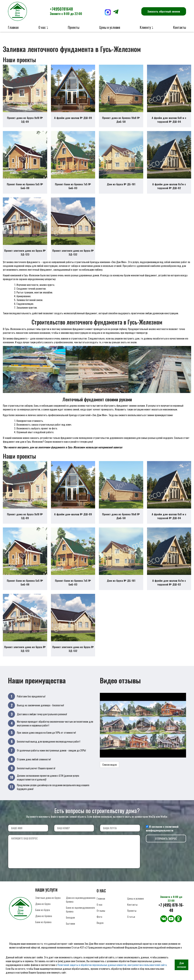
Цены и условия (110, 27)
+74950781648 (66, 11)
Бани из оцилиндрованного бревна (80, 909)
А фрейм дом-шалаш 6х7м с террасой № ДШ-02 (169, 186)
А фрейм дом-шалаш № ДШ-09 (73, 118)
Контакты (180, 27)
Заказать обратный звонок (164, 11)
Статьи (131, 917)
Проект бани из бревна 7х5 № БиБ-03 (73, 186)
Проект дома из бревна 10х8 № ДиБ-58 (121, 120)
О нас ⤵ (43, 27)
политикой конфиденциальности (162, 828)
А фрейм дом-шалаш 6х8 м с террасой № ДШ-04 (169, 120)
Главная (13, 27)
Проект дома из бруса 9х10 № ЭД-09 (25, 120)
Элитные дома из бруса (48, 898)
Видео (100, 923)
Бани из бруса (43, 910)
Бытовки (70, 923)
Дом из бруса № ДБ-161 (121, 184)
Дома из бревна (44, 916)
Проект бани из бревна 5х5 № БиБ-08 (25, 186)
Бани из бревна (43, 922)
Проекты (74, 27)
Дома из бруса (43, 904)
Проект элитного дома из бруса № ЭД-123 (25, 252)
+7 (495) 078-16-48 (171, 908)
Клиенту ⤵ (147, 27)
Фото (99, 917)
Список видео (110, 764)
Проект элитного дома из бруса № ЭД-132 (73, 252)
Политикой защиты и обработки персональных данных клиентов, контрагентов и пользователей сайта (112, 965)
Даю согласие (181, 965)
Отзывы (101, 910)
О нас (99, 904)
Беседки (70, 917)
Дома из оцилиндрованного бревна (81, 899)
